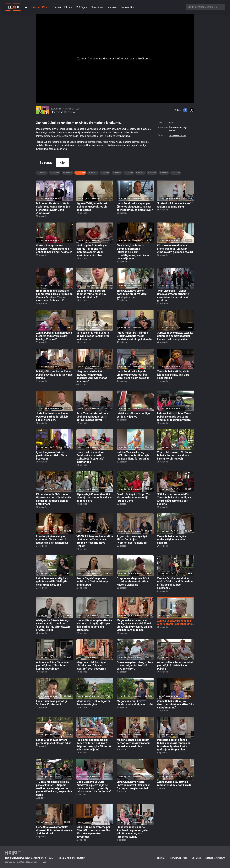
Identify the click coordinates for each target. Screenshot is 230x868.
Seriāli (57, 7)
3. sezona (176, 173)
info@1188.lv (29, 858)
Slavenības (97, 7)
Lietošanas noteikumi (215, 858)
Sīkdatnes (196, 858)
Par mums (161, 858)
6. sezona (140, 173)
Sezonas (46, 163)
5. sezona (152, 173)
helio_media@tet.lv (71, 858)
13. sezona (55, 173)
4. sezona (164, 173)
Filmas (68, 7)
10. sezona (93, 173)
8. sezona (117, 173)
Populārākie (128, 7)
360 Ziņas (81, 7)
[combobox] (206, 7)
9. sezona (105, 173)
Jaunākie (112, 7)
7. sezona (129, 173)
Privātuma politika (179, 858)
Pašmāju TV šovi (40, 7)
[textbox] (206, 7)
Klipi (62, 163)
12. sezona (67, 173)
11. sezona (80, 173)
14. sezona (42, 173)
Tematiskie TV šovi (177, 135)
